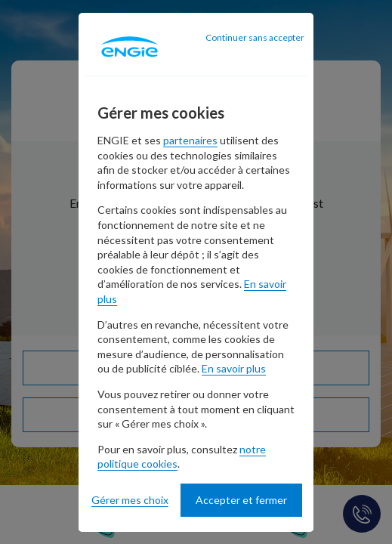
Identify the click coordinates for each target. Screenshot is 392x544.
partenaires (190, 140)
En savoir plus (234, 368)
